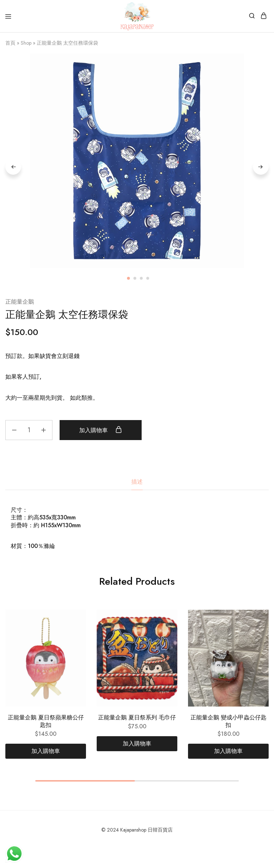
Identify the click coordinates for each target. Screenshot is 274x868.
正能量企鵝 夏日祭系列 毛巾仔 (137, 717)
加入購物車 (101, 430)
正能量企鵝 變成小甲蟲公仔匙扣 (229, 721)
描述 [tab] (137, 482)
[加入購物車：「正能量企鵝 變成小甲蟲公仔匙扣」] (228, 751)
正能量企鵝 (20, 302)
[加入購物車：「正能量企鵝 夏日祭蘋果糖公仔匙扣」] (46, 751)
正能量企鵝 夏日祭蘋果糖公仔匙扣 (46, 721)
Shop (26, 43)
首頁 (10, 43)
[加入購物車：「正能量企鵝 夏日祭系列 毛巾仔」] (137, 744)
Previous (13, 167)
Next (261, 167)
